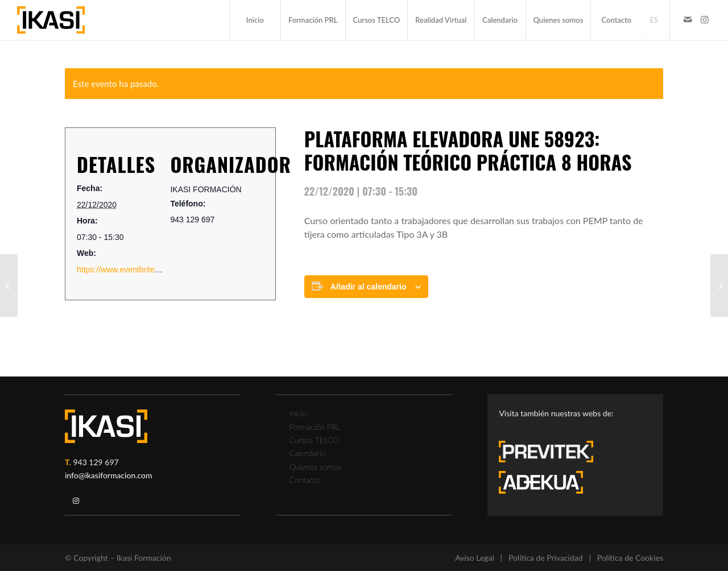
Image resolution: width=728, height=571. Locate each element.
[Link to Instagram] (705, 19)
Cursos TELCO (315, 440)
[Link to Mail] (688, 19)
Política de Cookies (630, 558)
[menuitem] (255, 20)
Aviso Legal (475, 558)
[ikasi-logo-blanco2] (106, 426)
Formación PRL (315, 427)
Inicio (298, 413)
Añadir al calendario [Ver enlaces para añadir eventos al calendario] (369, 287)
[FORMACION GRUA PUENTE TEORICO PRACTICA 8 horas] (9, 285)
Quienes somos (315, 467)
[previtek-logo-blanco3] (552, 454)
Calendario (308, 453)
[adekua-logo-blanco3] (541, 482)
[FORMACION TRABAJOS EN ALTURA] (719, 285)
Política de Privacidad (546, 558)
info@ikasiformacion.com (109, 475)
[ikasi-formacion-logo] (51, 20)
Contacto (305, 480)
